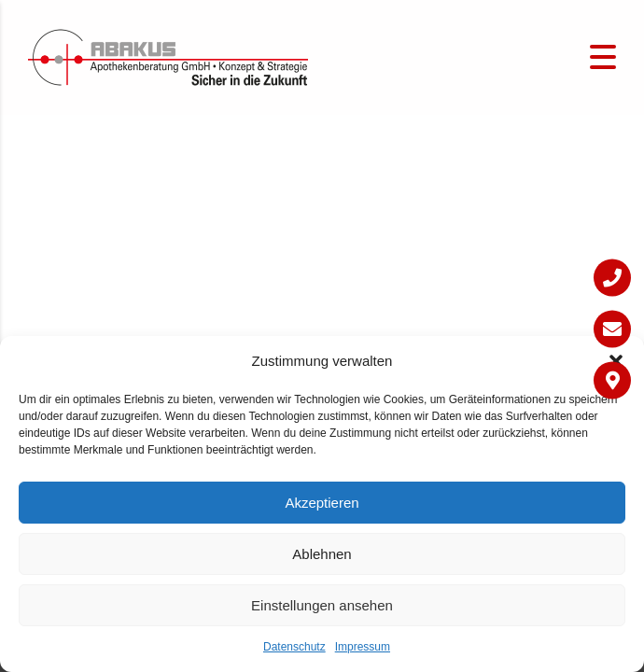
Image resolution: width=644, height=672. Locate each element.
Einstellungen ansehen (322, 605)
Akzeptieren (322, 503)
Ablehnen (322, 554)
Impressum (363, 647)
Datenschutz (294, 647)
